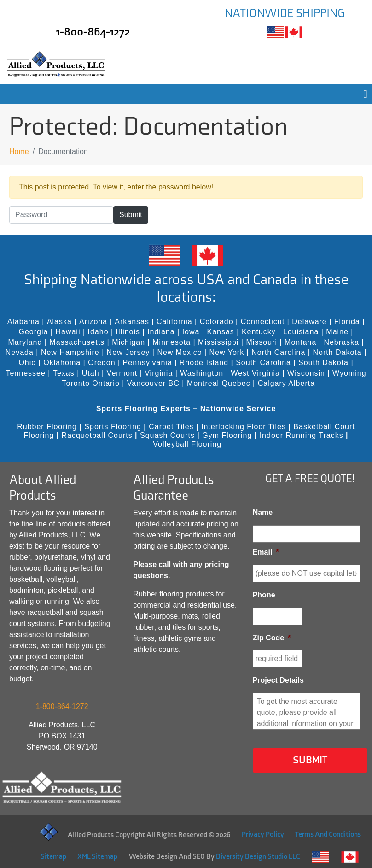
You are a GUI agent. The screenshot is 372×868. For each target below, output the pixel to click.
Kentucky (259, 332)
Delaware (309, 322)
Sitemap (53, 857)
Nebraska (341, 342)
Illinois (128, 332)
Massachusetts (77, 342)
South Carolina (263, 363)
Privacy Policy (263, 835)
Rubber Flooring (47, 427)
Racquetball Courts (97, 435)
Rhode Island (204, 363)
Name (263, 512)
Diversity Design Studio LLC (258, 857)
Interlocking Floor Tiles (244, 427)
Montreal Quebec (219, 383)
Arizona (93, 322)
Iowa (191, 332)
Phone (264, 595)
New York (227, 352)
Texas (64, 373)
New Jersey (128, 352)
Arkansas (132, 322)
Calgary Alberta (286, 383)
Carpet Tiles (171, 427)
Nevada (20, 352)
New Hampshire (70, 352)
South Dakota (323, 363)
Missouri (262, 342)
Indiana (161, 332)
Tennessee (25, 373)
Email (266, 552)
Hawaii (68, 332)
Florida (347, 322)
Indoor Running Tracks (302, 435)
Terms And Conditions (328, 835)
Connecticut (263, 322)
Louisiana (301, 332)
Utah (91, 373)
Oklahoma (62, 363)
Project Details (278, 680)
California (174, 322)
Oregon (102, 363)
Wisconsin (306, 373)
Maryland (25, 342)
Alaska (59, 322)
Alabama (23, 322)
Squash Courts (167, 435)
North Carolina (278, 352)
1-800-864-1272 (93, 32)
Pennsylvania (148, 363)
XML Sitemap (97, 857)
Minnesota (171, 342)
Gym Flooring (227, 435)
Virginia (159, 373)
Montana (300, 342)
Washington (202, 373)
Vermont (122, 373)
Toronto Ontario (91, 383)
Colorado (217, 322)
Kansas (221, 332)
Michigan (128, 342)
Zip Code (272, 638)
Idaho (98, 332)
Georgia (33, 332)
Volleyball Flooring (187, 444)
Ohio (27, 363)
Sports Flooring (113, 427)
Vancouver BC (153, 383)
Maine (337, 332)
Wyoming (349, 373)
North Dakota (337, 352)
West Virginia (255, 373)
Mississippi (218, 342)
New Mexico (179, 352)
